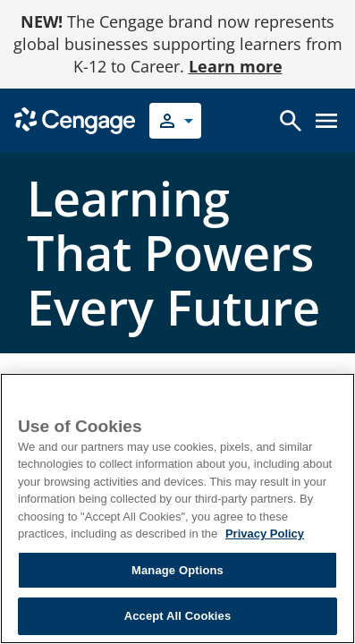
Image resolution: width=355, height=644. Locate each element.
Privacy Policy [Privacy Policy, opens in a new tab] (265, 534)
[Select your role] (175, 121)
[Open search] (291, 121)
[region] (177, 508)
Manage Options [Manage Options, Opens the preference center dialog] (177, 570)
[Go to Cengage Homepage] (75, 119)
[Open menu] (326, 121)
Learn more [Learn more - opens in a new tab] (236, 66)
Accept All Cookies (178, 616)
